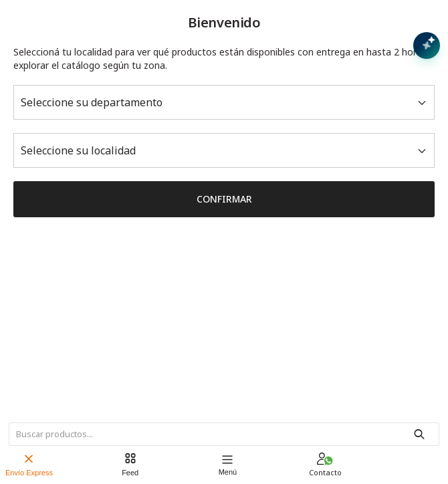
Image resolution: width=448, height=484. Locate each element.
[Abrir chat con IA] (427, 45)
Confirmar (224, 199)
